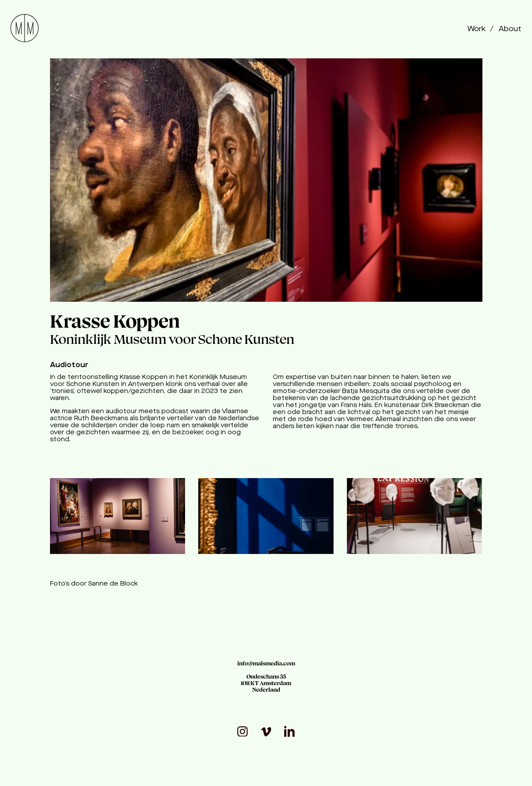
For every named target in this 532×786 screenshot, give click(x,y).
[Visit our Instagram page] (243, 732)
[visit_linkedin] (289, 731)
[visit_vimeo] (266, 732)
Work (477, 29)
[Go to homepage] (25, 29)
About (510, 29)
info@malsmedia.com (266, 663)
